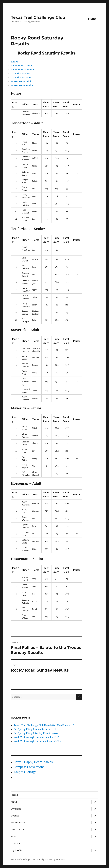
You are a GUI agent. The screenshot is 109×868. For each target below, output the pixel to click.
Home (14, 795)
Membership (18, 823)
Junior (14, 62)
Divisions (16, 809)
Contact (16, 844)
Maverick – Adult (21, 74)
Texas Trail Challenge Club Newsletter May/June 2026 (44, 725)
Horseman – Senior (22, 85)
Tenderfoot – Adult (22, 66)
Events (15, 816)
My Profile (17, 850)
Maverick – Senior (21, 78)
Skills (14, 837)
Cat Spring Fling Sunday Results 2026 (35, 729)
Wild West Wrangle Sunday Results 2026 (37, 737)
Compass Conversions (29, 767)
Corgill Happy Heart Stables (33, 762)
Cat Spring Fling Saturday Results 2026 (36, 733)
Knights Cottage (25, 772)
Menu (92, 19)
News (14, 802)
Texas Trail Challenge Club (38, 17)
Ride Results (18, 830)
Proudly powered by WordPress (51, 860)
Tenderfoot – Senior (22, 70)
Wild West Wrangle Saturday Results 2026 (37, 741)
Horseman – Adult (21, 81)
